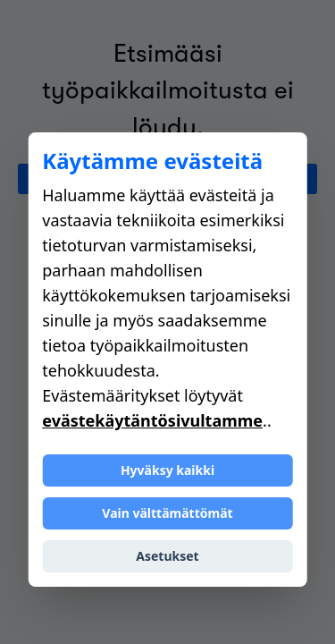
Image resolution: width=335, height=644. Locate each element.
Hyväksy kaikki (167, 470)
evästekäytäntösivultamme (152, 420)
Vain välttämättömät (167, 513)
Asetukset (167, 556)
